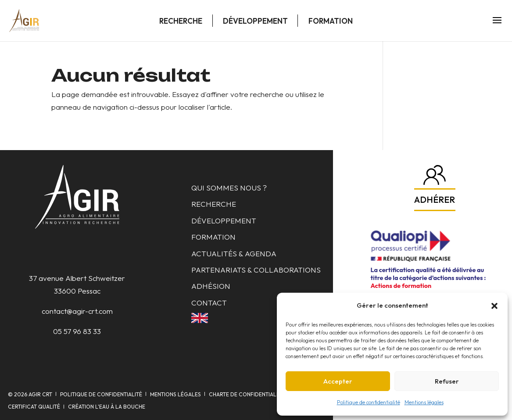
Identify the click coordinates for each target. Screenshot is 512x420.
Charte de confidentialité (246, 394)
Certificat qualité (34, 407)
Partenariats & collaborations (256, 270)
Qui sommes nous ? (229, 188)
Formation (331, 21)
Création (107, 407)
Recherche (181, 21)
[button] (494, 306)
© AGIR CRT (30, 394)
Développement (255, 21)
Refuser (447, 381)
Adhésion (211, 286)
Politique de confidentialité (369, 402)
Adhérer (435, 199)
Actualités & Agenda (234, 253)
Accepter (338, 381)
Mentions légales (424, 402)
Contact (209, 303)
